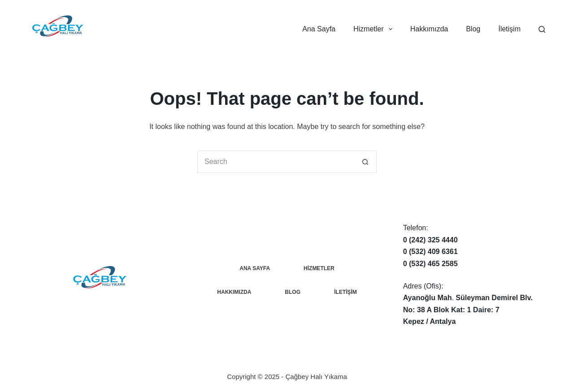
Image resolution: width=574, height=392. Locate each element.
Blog (473, 29)
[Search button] (365, 162)
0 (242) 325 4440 (430, 240)
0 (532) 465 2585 (430, 264)
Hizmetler (375, 29)
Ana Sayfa (319, 29)
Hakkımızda (429, 29)
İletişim (509, 29)
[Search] (542, 29)
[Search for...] (276, 162)
